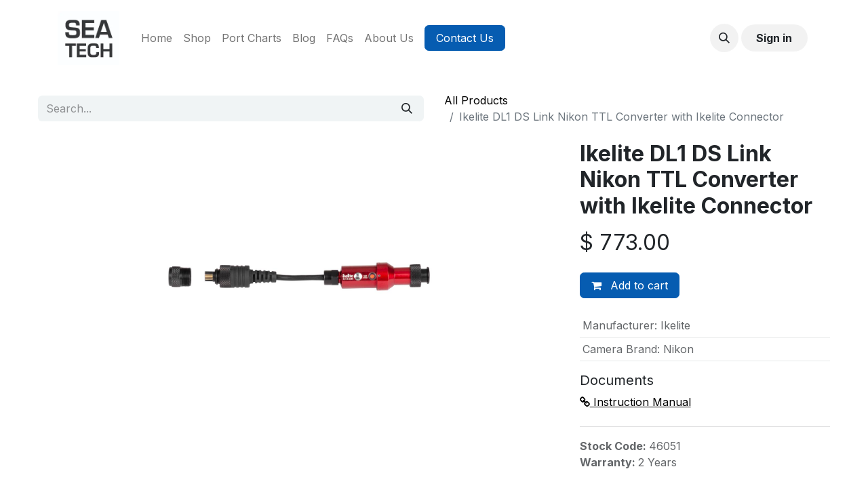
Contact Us (465, 38)
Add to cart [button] (630, 285)
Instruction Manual (635, 402)
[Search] (407, 108)
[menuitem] (157, 38)
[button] (724, 38)
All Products (476, 100)
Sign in (774, 38)
